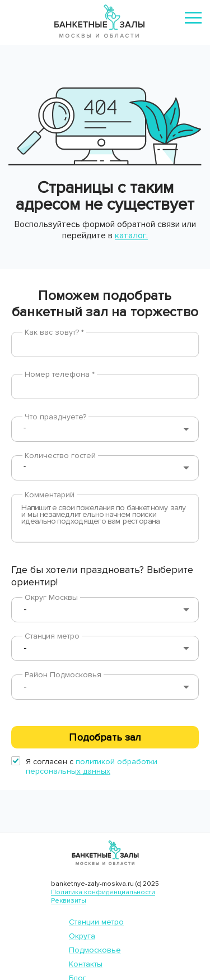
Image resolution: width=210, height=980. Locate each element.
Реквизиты (69, 901)
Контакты (86, 964)
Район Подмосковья (63, 675)
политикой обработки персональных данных (92, 766)
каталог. (131, 235)
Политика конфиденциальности (103, 892)
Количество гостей (60, 456)
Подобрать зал (105, 737)
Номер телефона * (60, 374)
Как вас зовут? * (54, 332)
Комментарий (50, 495)
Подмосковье (95, 950)
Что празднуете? (55, 417)
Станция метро (52, 636)
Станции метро (96, 922)
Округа (82, 936)
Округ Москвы (51, 597)
